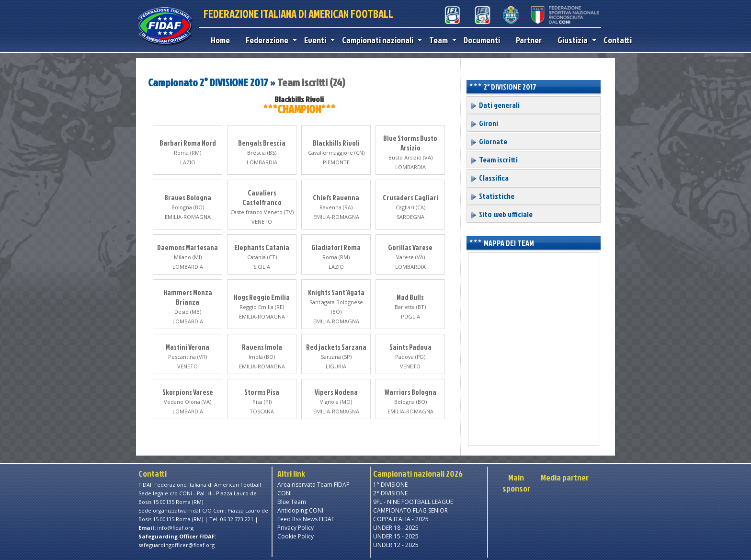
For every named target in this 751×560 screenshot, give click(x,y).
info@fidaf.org (175, 528)
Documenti (482, 40)
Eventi (317, 40)
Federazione (269, 40)
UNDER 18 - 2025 (396, 528)
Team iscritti (494, 160)
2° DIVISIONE (390, 493)
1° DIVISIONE (390, 485)
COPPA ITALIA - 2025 (401, 519)
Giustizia (575, 40)
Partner (529, 40)
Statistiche (492, 196)
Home (220, 40)
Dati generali (495, 105)
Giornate (489, 141)
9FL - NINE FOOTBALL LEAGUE (413, 502)
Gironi (484, 123)
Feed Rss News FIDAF (306, 519)
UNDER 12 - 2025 (396, 545)
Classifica (489, 178)
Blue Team (292, 502)
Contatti (618, 40)
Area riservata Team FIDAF (313, 485)
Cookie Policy (296, 536)
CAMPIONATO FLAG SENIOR (410, 510)
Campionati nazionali (380, 40)
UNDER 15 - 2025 (396, 536)
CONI (284, 493)
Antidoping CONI (300, 510)
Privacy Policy (296, 528)
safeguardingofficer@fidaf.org (176, 545)
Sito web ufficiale (501, 214)
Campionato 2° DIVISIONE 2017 (209, 82)
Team (440, 40)
